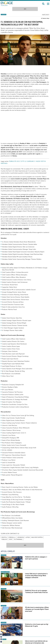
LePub (28, 537)
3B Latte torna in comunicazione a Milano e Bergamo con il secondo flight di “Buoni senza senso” (37, 609)
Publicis (4, 539)
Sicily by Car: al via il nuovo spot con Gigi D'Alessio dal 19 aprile (37, 625)
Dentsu (4, 537)
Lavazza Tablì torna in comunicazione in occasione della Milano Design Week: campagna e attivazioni (36, 576)
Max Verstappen (37, 537)
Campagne (4, 15)
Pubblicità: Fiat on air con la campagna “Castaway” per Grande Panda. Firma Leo (36, 591)
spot (11, 539)
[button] (48, 4)
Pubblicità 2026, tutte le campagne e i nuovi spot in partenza (36, 558)
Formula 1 (12, 537)
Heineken (21, 537)
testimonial (18, 539)
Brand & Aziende (5, 572)
